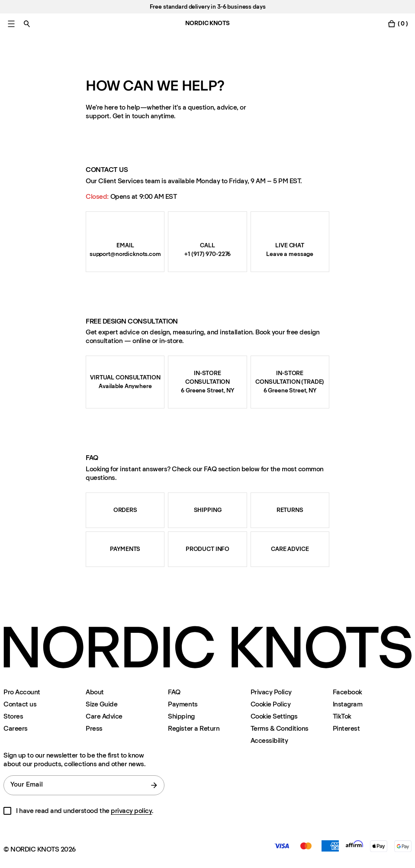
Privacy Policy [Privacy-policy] (271, 692)
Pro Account (22, 692)
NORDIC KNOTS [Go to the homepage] (207, 23)
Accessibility (269, 741)
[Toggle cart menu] (398, 24)
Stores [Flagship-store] (13, 716)
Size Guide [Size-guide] (101, 704)
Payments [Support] (183, 704)
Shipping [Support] (181, 716)
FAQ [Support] (174, 692)
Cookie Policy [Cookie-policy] (271, 704)
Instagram (348, 704)
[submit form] (154, 785)
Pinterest (346, 728)
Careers (16, 728)
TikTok (342, 716)
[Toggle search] (27, 24)
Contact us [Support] (20, 704)
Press (94, 728)
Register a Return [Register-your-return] (194, 728)
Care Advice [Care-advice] (104, 716)
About (95, 692)
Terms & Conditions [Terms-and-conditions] (280, 728)
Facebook (347, 692)
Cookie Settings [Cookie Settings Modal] (274, 716)
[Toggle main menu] (11, 24)
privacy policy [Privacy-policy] (131, 811)
